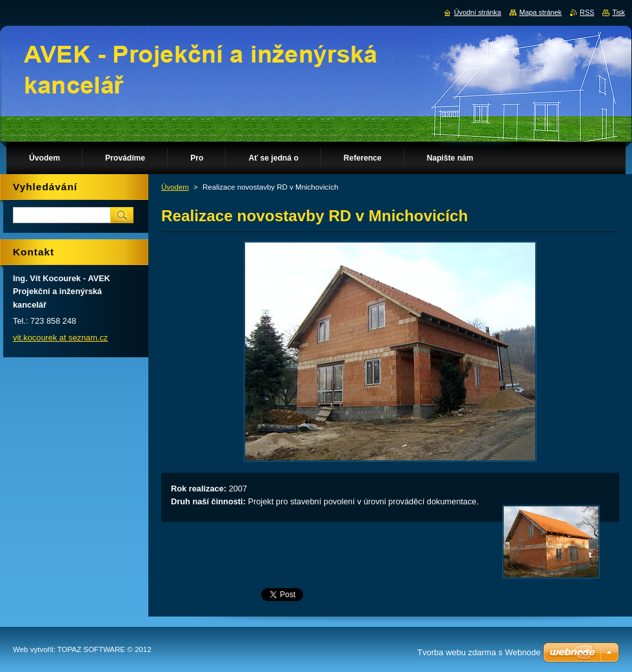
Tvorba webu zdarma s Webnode (479, 652)
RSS (587, 12)
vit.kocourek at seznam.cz (60, 338)
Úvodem (175, 187)
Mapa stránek (540, 12)
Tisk (618, 12)
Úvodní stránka (478, 12)
